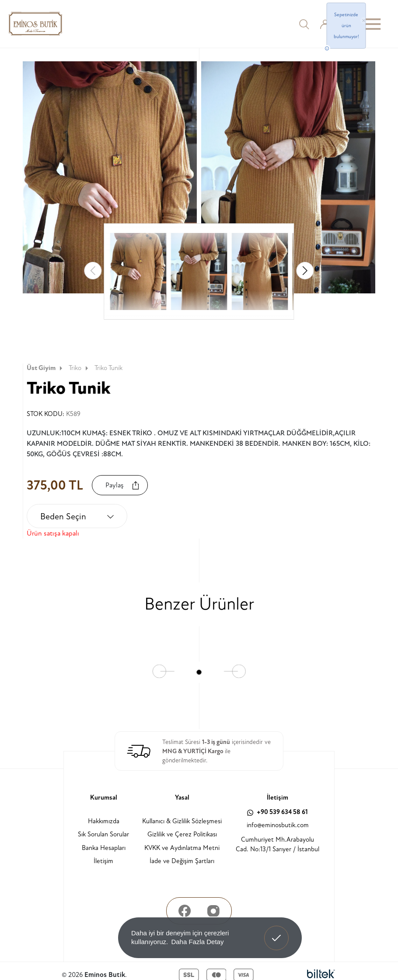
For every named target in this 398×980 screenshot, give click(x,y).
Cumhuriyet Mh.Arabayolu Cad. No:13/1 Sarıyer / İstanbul (278, 845)
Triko (79, 368)
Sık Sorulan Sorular (103, 834)
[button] (305, 271)
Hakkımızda (104, 821)
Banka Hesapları (104, 848)
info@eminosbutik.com (278, 825)
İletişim (103, 861)
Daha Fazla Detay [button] (197, 942)
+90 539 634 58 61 (278, 812)
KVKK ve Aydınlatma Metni (182, 848)
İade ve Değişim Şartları (182, 861)
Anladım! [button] (277, 931)
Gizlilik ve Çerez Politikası (182, 834)
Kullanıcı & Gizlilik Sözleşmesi (182, 821)
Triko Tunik (108, 368)
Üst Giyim (45, 368)
